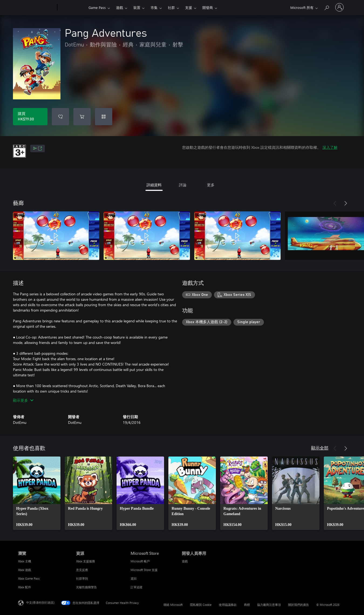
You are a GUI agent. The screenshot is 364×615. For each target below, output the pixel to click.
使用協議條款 (228, 605)
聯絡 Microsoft (173, 605)
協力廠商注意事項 (269, 605)
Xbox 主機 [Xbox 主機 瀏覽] (25, 561)
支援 (189, 7)
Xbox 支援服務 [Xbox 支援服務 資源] (86, 561)
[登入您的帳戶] (339, 7)
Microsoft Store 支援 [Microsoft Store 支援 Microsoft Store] (144, 570)
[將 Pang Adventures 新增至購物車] (82, 117)
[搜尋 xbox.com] (326, 7)
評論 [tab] (183, 185)
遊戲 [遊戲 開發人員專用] (185, 561)
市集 (154, 7)
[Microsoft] (37, 8)
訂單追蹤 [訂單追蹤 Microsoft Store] (137, 587)
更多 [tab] (211, 185)
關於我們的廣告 (299, 605)
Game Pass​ (97, 7)
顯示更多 (23, 400)
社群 (171, 7)
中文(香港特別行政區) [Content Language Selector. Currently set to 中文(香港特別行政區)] (40, 602)
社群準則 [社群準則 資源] (82, 578)
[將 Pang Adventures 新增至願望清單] (60, 117)
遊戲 (120, 7)
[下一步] (346, 203)
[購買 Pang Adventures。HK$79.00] (30, 117)
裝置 (137, 7)
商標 (247, 605)
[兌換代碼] (104, 117)
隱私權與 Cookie (201, 605)
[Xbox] (72, 8)
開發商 (208, 7)
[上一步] (335, 203)
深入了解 (330, 147)
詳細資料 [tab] (154, 185)
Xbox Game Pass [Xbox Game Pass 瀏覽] (29, 578)
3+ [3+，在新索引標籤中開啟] (38, 148)
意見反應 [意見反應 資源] (82, 570)
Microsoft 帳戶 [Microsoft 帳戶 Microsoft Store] (140, 561)
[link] (37, 493)
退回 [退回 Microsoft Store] (134, 578)
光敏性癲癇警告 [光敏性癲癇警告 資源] (86, 587)
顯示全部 (320, 448)
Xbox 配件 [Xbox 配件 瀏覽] (25, 587)
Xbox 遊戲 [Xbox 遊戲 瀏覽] (25, 570)
